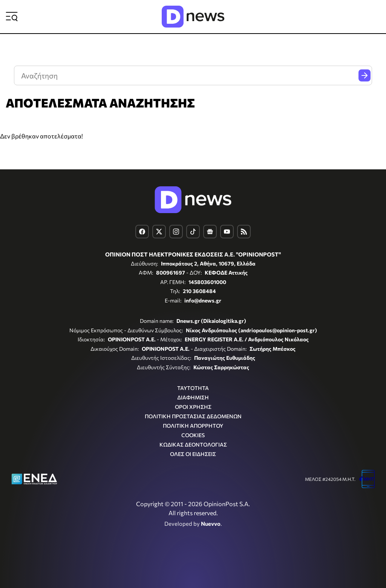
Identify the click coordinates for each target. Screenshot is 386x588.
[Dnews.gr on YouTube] (227, 232)
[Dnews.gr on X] (159, 232)
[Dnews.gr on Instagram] (176, 232)
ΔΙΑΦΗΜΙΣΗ (193, 397)
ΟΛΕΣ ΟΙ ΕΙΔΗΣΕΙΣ (193, 454)
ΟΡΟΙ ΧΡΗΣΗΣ (193, 407)
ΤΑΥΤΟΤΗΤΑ (193, 388)
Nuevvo (211, 524)
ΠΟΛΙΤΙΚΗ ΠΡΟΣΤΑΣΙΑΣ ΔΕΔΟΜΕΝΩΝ (193, 416)
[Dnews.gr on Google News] (210, 232)
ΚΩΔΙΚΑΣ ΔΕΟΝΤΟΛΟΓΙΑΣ (193, 444)
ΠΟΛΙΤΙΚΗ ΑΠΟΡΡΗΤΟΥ (193, 426)
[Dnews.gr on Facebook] (142, 232)
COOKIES (193, 435)
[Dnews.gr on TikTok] (193, 232)
